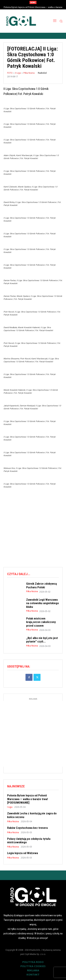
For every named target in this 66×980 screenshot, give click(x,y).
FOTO (10, 73)
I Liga (10, 807)
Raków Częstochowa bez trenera (27, 828)
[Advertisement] (33, 528)
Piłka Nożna (29, 73)
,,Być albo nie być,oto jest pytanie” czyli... (42, 640)
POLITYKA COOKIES (33, 966)
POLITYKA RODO (33, 962)
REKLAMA (33, 970)
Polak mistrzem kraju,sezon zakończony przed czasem (41, 622)
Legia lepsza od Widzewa (23, 853)
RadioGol (42, 73)
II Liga (18, 73)
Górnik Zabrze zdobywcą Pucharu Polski (41, 585)
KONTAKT (33, 974)
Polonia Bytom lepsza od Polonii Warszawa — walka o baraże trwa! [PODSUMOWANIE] (27, 799)
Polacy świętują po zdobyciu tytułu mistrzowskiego (29, 840)
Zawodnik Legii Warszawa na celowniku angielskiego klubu (43, 603)
